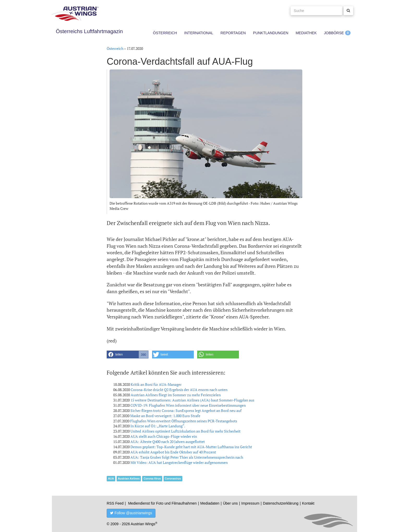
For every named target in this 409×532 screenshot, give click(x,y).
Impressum (250, 503)
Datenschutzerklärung (281, 503)
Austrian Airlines (129, 478)
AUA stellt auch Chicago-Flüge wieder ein (164, 436)
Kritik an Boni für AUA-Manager (156, 384)
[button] (128, 354)
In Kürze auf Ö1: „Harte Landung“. (158, 426)
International (199, 33)
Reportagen (233, 33)
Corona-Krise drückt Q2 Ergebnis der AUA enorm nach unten (179, 390)
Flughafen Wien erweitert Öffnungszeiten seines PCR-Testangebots (184, 421)
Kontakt (308, 503)
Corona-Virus (152, 478)
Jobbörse (334, 33)
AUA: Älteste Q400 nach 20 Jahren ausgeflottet (168, 442)
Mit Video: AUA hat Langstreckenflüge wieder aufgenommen (179, 462)
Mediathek (306, 33)
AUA (111, 478)
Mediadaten (210, 503)
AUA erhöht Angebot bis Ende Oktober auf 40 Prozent (173, 452)
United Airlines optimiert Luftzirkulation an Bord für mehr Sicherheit (185, 431)
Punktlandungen (271, 33)
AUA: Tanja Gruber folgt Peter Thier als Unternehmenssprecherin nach (187, 457)
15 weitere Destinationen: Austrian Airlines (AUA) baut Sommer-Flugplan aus (192, 400)
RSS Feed (115, 503)
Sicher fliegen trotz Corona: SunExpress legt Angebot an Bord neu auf (186, 410)
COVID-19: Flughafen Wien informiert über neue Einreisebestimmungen (188, 405)
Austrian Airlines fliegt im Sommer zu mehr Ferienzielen (176, 395)
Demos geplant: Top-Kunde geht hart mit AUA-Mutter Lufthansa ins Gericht (191, 447)
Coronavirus (173, 478)
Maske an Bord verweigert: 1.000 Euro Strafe (165, 416)
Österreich (165, 33)
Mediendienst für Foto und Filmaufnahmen (162, 503)
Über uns (230, 503)
